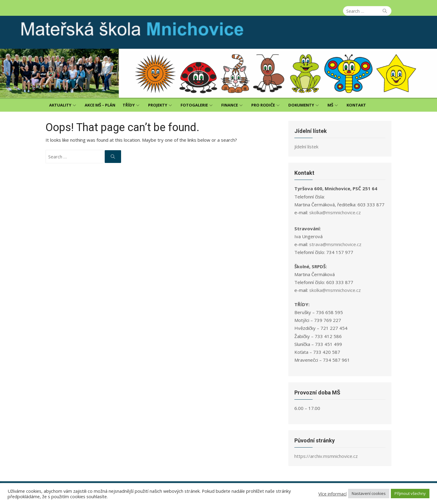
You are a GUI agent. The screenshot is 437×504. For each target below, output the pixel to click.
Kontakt (356, 105)
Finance (230, 105)
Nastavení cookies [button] (369, 493)
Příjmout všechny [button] (410, 493)
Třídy (129, 105)
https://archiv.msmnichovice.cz (326, 456)
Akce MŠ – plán (100, 105)
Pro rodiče (263, 105)
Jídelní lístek (306, 147)
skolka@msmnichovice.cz (335, 212)
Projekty (158, 105)
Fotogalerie (194, 105)
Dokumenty (301, 105)
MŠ (330, 105)
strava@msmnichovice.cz (335, 244)
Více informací (332, 494)
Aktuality (60, 105)
